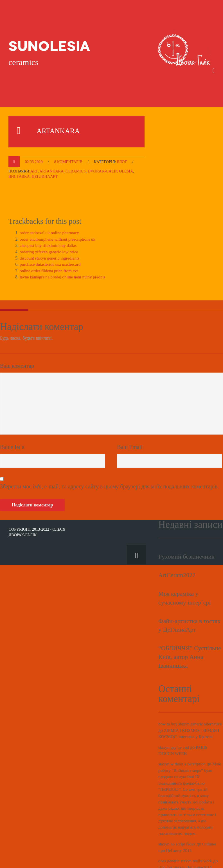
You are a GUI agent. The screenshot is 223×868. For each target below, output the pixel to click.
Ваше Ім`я (12, 424)
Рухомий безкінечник (186, 534)
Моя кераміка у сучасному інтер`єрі (184, 575)
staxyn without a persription (183, 748)
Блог (122, 139)
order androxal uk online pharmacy (51, 210)
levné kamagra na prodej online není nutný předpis (65, 254)
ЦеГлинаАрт (45, 154)
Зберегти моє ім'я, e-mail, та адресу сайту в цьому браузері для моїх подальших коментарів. (109, 464)
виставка (19, 154)
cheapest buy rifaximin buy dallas (50, 223)
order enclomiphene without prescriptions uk (60, 216)
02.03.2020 (34, 139)
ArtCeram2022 (177, 552)
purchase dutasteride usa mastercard (52, 242)
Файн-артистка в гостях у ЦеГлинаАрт (189, 603)
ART (34, 148)
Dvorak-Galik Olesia (110, 148)
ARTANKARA (67, 107)
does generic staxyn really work (187, 844)
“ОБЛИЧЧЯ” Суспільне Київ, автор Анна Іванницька (190, 634)
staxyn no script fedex (178, 828)
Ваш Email (130, 424)
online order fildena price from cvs (51, 248)
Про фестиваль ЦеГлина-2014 (187, 851)
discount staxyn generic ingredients (51, 235)
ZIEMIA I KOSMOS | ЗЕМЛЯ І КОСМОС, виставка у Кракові (190, 714)
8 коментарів (68, 139)
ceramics (76, 148)
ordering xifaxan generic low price (51, 229)
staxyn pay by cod (175, 731)
